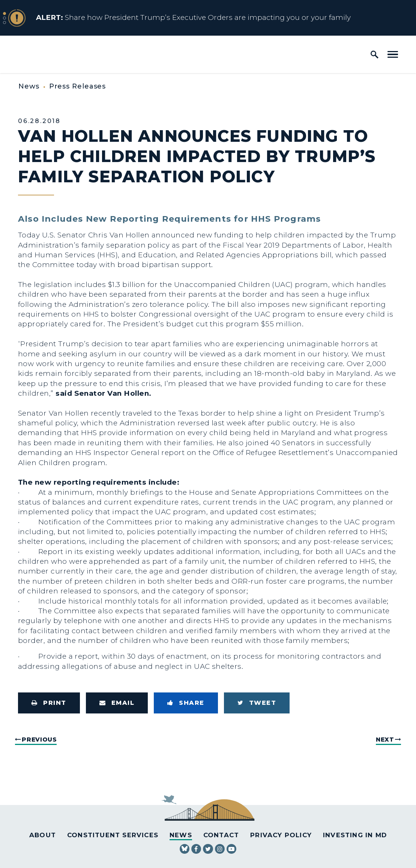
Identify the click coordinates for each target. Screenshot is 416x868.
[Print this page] (49, 703)
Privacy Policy (281, 835)
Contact (221, 835)
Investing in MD (355, 835)
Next (385, 740)
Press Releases (78, 86)
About (43, 835)
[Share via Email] (117, 703)
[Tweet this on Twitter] (257, 703)
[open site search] (375, 54)
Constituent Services (113, 835)
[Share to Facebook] (186, 703)
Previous (39, 740)
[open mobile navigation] (393, 54)
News (29, 86)
